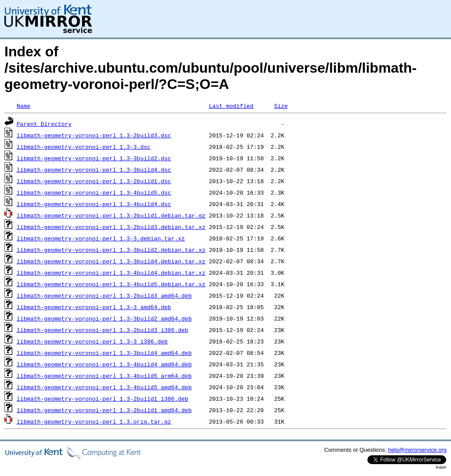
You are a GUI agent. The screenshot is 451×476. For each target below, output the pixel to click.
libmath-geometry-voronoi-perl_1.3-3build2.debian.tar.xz (111, 250)
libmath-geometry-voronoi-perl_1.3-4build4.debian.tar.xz (111, 273)
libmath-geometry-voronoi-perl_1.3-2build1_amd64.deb (104, 410)
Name (24, 106)
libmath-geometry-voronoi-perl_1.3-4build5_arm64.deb (104, 376)
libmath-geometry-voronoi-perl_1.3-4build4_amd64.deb (104, 364)
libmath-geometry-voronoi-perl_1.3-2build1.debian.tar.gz (111, 215)
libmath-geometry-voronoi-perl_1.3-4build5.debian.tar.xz (111, 284)
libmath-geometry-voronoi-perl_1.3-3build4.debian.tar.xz (111, 261)
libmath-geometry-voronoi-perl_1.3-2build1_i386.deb (103, 399)
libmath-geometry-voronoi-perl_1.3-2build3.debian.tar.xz (111, 227)
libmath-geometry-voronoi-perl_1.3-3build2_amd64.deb (104, 318)
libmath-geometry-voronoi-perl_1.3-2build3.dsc (94, 135)
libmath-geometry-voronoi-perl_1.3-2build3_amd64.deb (104, 295)
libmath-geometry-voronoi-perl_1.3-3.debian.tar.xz (101, 238)
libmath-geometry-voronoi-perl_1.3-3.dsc (84, 147)
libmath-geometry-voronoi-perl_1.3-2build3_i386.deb (103, 330)
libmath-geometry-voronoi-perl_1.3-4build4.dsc (94, 204)
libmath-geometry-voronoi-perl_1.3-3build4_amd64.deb (104, 353)
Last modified (231, 106)
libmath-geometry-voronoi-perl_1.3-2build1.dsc (94, 181)
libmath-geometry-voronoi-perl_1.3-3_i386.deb (92, 341)
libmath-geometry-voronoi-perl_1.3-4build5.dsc (94, 192)
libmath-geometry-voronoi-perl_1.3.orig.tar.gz (94, 421)
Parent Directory (44, 124)
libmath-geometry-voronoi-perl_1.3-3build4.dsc (94, 170)
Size (281, 106)
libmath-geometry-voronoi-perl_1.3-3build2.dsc (94, 158)
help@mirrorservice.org (417, 450)
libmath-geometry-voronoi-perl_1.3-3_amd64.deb (94, 307)
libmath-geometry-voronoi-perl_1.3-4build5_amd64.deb (104, 387)
